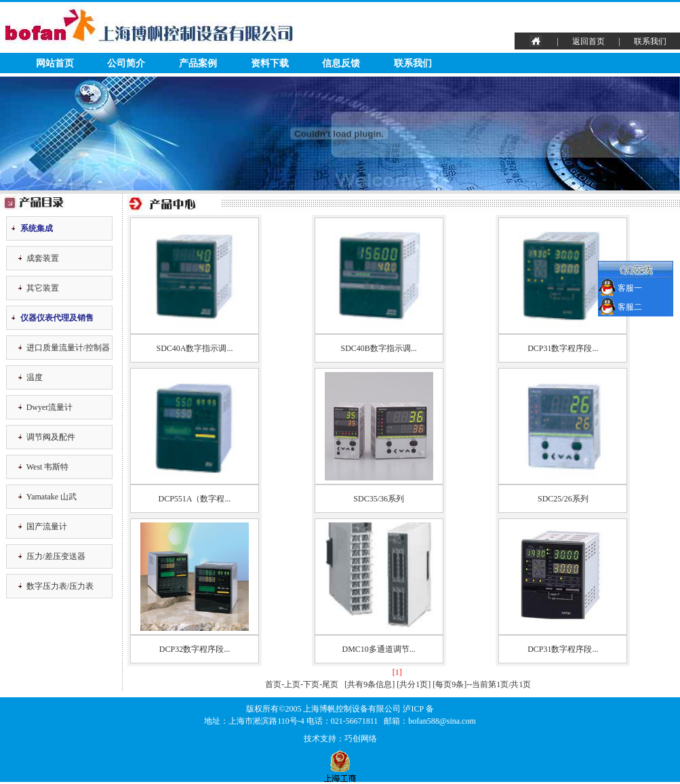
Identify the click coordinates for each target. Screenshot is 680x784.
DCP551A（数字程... (194, 499)
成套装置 (43, 258)
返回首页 (588, 41)
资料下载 (270, 63)
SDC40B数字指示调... (378, 348)
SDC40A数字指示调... (194, 348)
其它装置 (43, 288)
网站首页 (55, 63)
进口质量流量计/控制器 (68, 348)
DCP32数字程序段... (195, 649)
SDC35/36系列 (379, 499)
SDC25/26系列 (563, 499)
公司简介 (126, 63)
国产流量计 (47, 527)
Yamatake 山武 (52, 497)
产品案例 (198, 63)
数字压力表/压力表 (60, 586)
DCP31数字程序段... (563, 348)
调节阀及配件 (51, 437)
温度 (35, 377)
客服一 (629, 288)
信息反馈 (341, 63)
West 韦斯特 (48, 467)
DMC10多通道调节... (378, 649)
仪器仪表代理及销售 (57, 318)
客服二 (629, 307)
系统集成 (37, 228)
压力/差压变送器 (56, 556)
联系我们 (650, 41)
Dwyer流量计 (50, 407)
